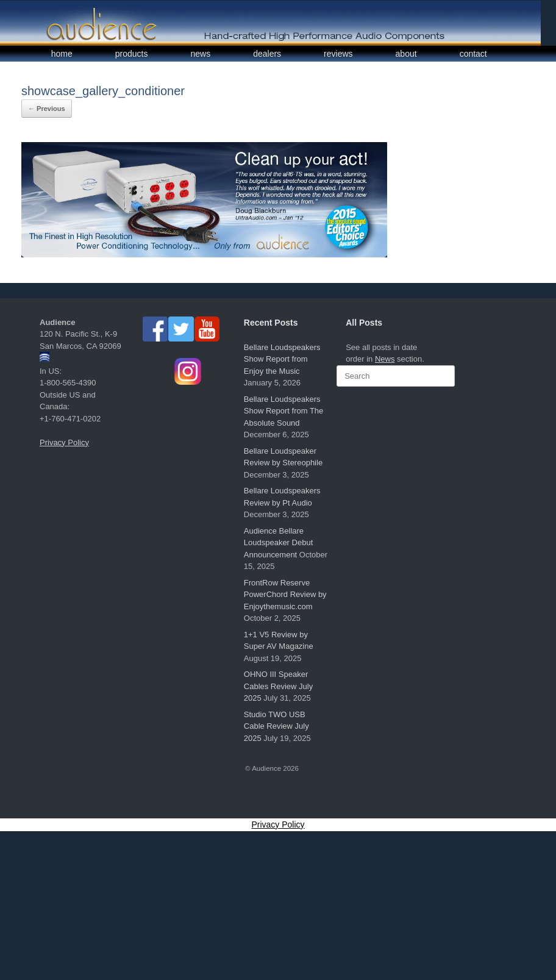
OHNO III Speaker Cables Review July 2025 (278, 686)
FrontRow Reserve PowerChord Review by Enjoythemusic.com (285, 595)
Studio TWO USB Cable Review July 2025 (276, 726)
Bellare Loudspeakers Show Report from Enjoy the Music (282, 359)
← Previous (47, 109)
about (406, 54)
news (201, 54)
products (132, 54)
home (62, 54)
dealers (267, 54)
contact (473, 54)
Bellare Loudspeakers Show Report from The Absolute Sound (284, 411)
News (385, 359)
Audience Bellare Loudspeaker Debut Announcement (278, 543)
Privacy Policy (64, 442)
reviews (338, 54)
